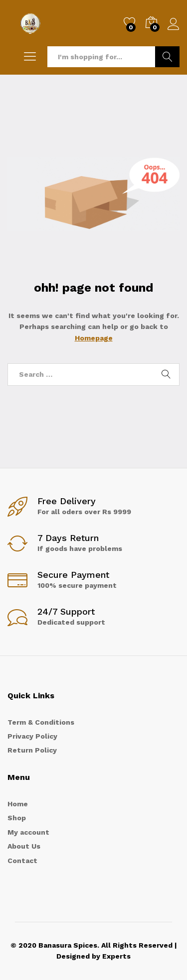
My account (28, 832)
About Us (24, 846)
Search (167, 57)
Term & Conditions (41, 722)
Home (18, 804)
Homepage (94, 338)
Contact (22, 861)
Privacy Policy (32, 736)
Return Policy (32, 750)
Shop (17, 818)
